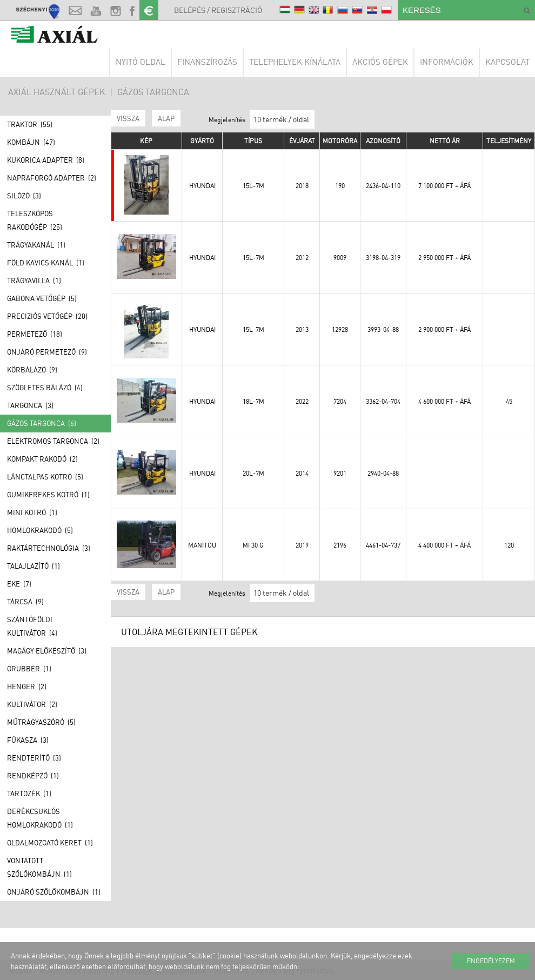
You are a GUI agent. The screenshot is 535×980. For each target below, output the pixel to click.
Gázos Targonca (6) (42, 423)
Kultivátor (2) (32, 704)
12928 (340, 329)
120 (509, 545)
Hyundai (202, 186)
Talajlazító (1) (34, 566)
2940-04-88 (383, 473)
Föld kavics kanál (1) (46, 263)
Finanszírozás (207, 62)
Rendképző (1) (33, 776)
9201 (340, 473)
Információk (447, 62)
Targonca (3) (30, 405)
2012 (302, 258)
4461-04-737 (383, 545)
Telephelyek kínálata (295, 62)
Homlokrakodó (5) (40, 530)
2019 (302, 545)
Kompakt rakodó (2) (42, 459)
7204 (340, 401)
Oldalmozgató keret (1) (50, 843)
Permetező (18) (35, 334)
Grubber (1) (29, 669)
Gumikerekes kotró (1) (48, 495)
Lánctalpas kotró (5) (45, 477)
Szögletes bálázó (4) (45, 388)
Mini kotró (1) (32, 512)
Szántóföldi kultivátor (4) (32, 626)
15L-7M (253, 186)
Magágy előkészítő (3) (47, 651)
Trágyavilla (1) (34, 281)
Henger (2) (27, 686)
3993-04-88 (383, 329)
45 (509, 401)
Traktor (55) (30, 124)
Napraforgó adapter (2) (52, 178)
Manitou (202, 545)
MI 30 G (253, 545)
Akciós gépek (380, 62)
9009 (340, 258)
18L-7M (253, 401)
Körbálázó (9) (32, 370)
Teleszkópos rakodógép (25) (35, 220)
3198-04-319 (383, 258)
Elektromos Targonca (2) (53, 441)
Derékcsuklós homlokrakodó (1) (40, 818)
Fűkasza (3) (28, 740)
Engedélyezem (491, 961)
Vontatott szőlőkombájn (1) (39, 867)
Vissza (128, 118)
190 (340, 186)
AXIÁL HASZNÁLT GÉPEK (56, 92)
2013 (302, 329)
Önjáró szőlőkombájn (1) (54, 892)
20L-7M (253, 473)
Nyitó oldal (141, 62)
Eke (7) (19, 584)
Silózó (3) (24, 196)
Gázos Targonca (153, 92)
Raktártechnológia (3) (49, 548)
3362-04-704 (383, 401)
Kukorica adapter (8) (46, 160)
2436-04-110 (383, 186)
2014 (302, 473)
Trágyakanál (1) (36, 245)
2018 (302, 186)
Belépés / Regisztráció (218, 10)
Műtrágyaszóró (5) (41, 722)
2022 (302, 401)
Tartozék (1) (29, 794)
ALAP (166, 118)
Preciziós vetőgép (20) (47, 316)
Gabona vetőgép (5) (42, 298)
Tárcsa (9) (25, 602)
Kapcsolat (507, 62)
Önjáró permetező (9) (47, 352)
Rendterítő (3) (34, 758)
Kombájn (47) (31, 142)
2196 (340, 545)
